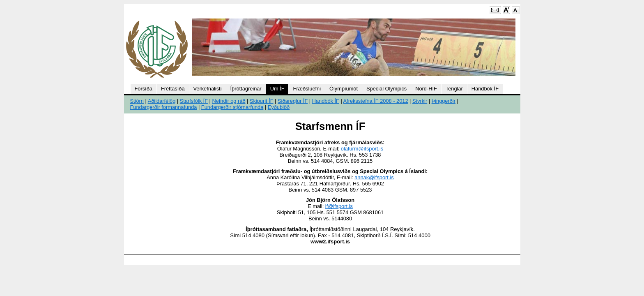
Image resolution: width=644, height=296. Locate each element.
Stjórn (137, 101)
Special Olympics (386, 89)
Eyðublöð (279, 107)
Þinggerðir (444, 101)
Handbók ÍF (485, 89)
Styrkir (420, 101)
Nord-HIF (426, 89)
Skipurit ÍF (262, 101)
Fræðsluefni (307, 89)
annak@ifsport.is (374, 177)
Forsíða (144, 89)
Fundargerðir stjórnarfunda (232, 107)
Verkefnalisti (208, 89)
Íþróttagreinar (246, 89)
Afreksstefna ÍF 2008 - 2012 (376, 101)
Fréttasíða (173, 89)
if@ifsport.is (339, 206)
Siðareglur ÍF (293, 101)
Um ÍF (277, 89)
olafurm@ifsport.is (362, 149)
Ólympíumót (344, 89)
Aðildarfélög (162, 101)
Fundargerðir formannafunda (164, 107)
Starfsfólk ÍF (194, 101)
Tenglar (454, 89)
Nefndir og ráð (229, 101)
